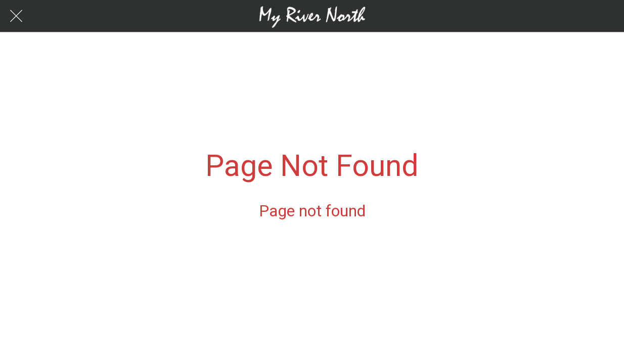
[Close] (16, 16)
